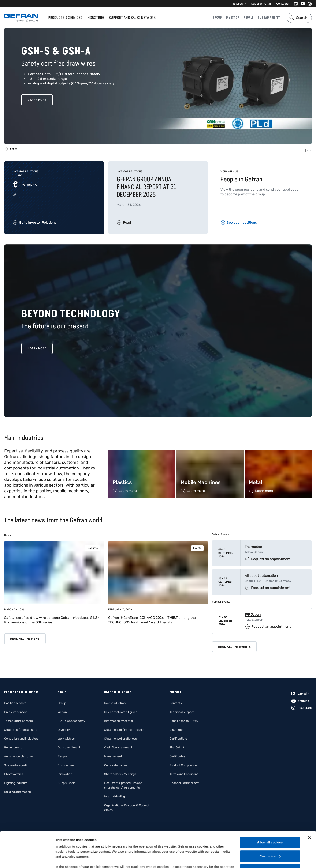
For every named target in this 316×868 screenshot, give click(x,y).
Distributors (177, 730)
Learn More (37, 100)
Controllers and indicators (21, 739)
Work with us (66, 739)
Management (113, 756)
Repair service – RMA (184, 721)
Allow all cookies (270, 809)
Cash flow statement (118, 748)
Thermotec (253, 547)
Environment (66, 765)
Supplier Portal (261, 4)
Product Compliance (183, 765)
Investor (233, 18)
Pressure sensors (16, 712)
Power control (14, 748)
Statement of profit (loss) (121, 739)
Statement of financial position (125, 730)
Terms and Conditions (184, 774)
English (238, 4)
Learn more (37, 348)
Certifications (179, 739)
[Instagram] (308, 4)
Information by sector (119, 721)
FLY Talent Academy (71, 721)
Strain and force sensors (21, 730)
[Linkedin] (295, 4)
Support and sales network (132, 18)
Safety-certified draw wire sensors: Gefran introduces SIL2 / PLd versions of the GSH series (52, 620)
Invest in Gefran (115, 703)
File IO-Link (177, 748)
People (249, 18)
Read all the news (25, 639)
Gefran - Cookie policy (95, 843)
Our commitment (69, 748)
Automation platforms (19, 756)
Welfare (63, 712)
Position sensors (15, 703)
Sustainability (269, 18)
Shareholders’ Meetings (120, 774)
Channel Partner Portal (185, 783)
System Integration (17, 765)
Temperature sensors (18, 721)
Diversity (64, 730)
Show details (65, 860)
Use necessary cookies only (270, 836)
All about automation (261, 576)
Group (217, 18)
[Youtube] (302, 4)
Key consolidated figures (121, 712)
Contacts (282, 4)
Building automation (18, 792)
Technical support (182, 712)
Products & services (65, 18)
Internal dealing (115, 797)
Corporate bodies (116, 765)
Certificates (177, 756)
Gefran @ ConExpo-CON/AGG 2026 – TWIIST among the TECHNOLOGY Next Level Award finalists (152, 620)
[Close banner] (309, 804)
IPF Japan (253, 614)
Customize (270, 823)
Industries (96, 18)
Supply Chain (67, 783)
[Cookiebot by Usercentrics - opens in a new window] (27, 860)
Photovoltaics (14, 774)
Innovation (65, 774)
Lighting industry (16, 783)
